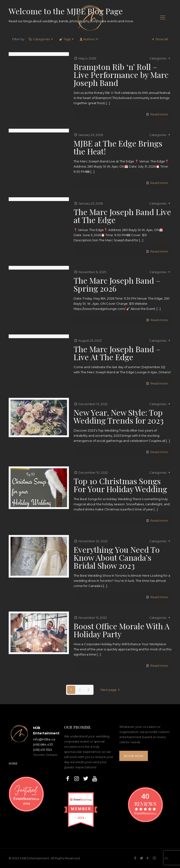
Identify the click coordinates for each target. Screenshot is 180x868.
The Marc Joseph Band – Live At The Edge (117, 353)
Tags (66, 39)
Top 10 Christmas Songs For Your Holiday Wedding (120, 485)
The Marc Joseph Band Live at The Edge (122, 216)
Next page (111, 690)
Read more (159, 114)
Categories (41, 39)
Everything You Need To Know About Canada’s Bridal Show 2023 (117, 557)
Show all (159, 39)
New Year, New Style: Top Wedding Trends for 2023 (119, 416)
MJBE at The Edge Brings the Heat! (118, 147)
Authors (89, 39)
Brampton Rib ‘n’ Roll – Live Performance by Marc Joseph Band (121, 75)
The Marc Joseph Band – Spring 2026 (117, 284)
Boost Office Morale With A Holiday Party (122, 630)
